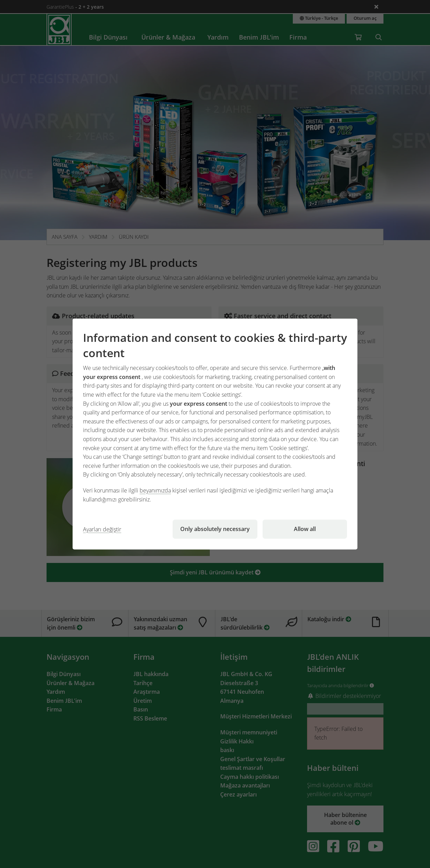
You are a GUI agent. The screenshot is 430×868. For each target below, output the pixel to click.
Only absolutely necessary (215, 529)
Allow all (305, 529)
